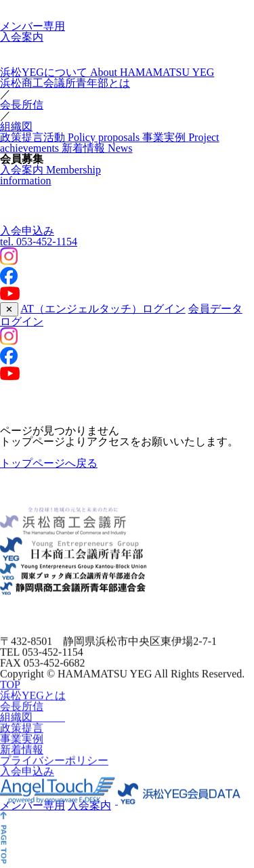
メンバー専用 (33, 26)
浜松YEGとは (33, 702)
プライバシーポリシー (54, 767)
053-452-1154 (39, 242)
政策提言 (22, 735)
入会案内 (22, 37)
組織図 (16, 126)
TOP (10, 691)
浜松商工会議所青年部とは (65, 83)
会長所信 (22, 105)
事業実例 (22, 746)
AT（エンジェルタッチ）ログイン (103, 309)
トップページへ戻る (49, 463)
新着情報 (22, 757)
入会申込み (27, 231)
